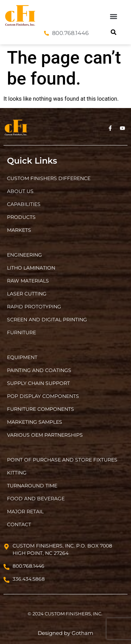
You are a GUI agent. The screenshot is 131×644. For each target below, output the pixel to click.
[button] (114, 16)
